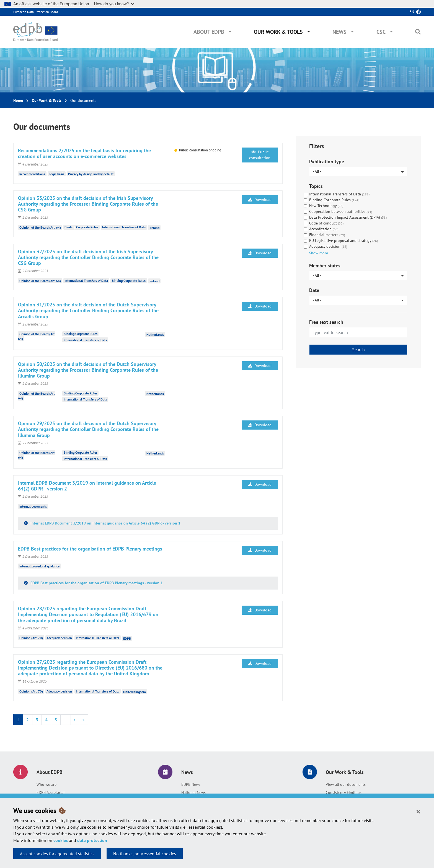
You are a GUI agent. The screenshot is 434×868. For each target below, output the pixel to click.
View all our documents (346, 784)
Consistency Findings (344, 792)
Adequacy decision (59, 638)
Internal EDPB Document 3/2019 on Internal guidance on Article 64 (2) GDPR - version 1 (105, 523)
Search (358, 350)
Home (18, 100)
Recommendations (32, 174)
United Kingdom (135, 692)
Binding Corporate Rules (81, 227)
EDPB (127, 638)
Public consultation (260, 155)
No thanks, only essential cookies (145, 854)
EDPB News (191, 784)
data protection (92, 840)
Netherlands (155, 334)
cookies (61, 840)
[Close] (418, 811)
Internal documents (33, 506)
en (412, 12)
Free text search (326, 322)
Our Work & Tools (278, 32)
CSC (381, 32)
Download (260, 200)
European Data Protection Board (36, 12)
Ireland (154, 228)
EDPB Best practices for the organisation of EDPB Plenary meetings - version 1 (96, 583)
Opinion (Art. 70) (31, 638)
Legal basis (56, 174)
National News (193, 792)
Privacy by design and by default (91, 174)
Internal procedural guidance (39, 566)
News (339, 32)
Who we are (46, 784)
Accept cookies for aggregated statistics (57, 854)
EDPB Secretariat (51, 792)
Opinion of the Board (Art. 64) (40, 227)
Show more (319, 253)
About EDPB (209, 32)
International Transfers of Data (124, 227)
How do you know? (114, 4)
